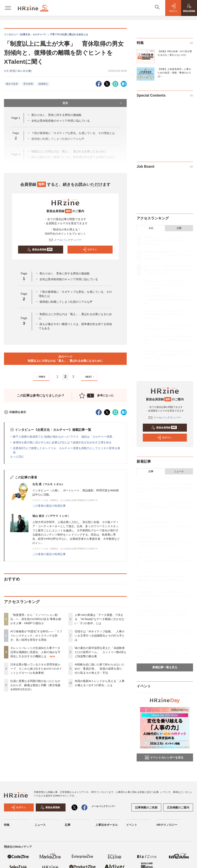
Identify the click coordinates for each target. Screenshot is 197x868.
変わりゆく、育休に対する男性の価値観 (56, 115)
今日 (151, 228)
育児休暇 (28, 84)
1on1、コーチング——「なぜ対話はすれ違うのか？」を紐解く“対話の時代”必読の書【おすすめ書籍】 (164, 561)
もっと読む (17, 457)
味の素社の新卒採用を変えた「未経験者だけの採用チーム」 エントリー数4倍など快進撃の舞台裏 (100, 652)
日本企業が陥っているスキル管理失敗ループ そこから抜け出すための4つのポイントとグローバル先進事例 (36, 669)
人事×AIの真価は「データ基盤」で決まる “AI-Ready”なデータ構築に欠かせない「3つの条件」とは (99, 619)
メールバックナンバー (65, 240)
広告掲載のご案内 (178, 807)
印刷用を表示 (15, 412)
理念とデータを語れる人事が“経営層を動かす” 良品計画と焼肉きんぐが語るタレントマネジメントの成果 (165, 634)
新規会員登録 (40, 250)
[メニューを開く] (8, 8)
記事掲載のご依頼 (146, 807)
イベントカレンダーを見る (164, 757)
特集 (7, 825)
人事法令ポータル (107, 825)
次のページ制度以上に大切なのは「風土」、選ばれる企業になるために (65, 359)
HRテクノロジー (167, 825)
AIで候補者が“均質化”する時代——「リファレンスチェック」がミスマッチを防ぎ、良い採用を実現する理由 (36, 636)
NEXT (90, 377)
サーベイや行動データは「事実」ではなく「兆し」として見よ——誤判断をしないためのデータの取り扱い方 (164, 653)
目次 (93, 103)
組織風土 (43, 84)
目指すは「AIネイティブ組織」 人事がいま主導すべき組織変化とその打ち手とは (100, 636)
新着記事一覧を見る (165, 667)
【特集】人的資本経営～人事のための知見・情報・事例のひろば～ (174, 73)
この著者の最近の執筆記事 (49, 506)
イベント (132, 825)
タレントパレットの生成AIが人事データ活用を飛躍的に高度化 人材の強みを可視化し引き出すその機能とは (35, 652)
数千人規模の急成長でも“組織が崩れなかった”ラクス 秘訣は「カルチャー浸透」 (64, 437)
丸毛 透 (8, 71)
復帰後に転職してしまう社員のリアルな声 (66, 302)
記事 (151, 471)
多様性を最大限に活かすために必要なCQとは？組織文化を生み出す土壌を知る (62, 442)
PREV (40, 377)
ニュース (179, 471)
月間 (179, 228)
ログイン (90, 250)
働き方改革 (12, 84)
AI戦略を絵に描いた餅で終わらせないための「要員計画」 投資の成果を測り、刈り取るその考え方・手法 (100, 669)
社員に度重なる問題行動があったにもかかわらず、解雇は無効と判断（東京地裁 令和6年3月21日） (35, 685)
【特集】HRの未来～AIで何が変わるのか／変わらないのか (175, 53)
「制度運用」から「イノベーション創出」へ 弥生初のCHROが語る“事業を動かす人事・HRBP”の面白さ (36, 619)
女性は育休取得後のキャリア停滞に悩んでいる (61, 121)
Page (16, 118)
